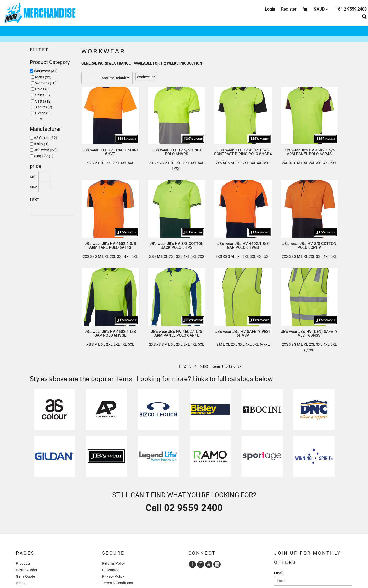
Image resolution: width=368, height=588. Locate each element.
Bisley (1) (41, 144)
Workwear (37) (46, 71)
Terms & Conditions (118, 583)
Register (289, 9)
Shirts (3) (43, 95)
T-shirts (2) (44, 107)
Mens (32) (43, 77)
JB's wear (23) (45, 150)
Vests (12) (43, 101)
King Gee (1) (44, 156)
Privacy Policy (113, 576)
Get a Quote (25, 576)
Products (23, 563)
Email (279, 573)
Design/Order (27, 570)
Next (204, 366)
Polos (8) (42, 89)
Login (270, 9)
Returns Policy (114, 563)
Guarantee (111, 570)
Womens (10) (46, 83)
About (21, 583)
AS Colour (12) (46, 138)
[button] (54, 409)
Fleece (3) (43, 113)
